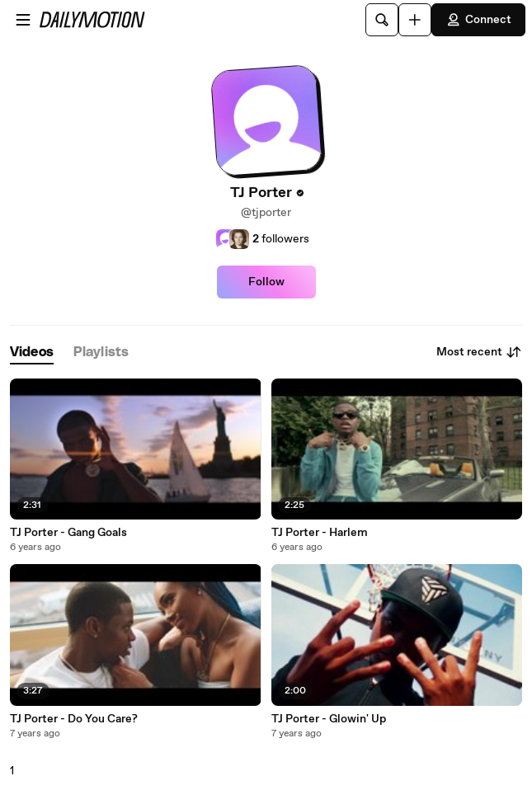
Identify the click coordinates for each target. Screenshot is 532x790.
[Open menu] (23, 20)
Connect (478, 20)
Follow (266, 282)
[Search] (382, 20)
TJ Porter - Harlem (320, 533)
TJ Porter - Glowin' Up (329, 719)
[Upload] (415, 20)
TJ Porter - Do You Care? (74, 719)
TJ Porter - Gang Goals (68, 533)
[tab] (32, 353)
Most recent (479, 352)
